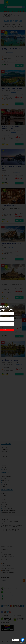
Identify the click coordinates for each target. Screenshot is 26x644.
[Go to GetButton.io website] (23, 643)
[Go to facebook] (23, 640)
